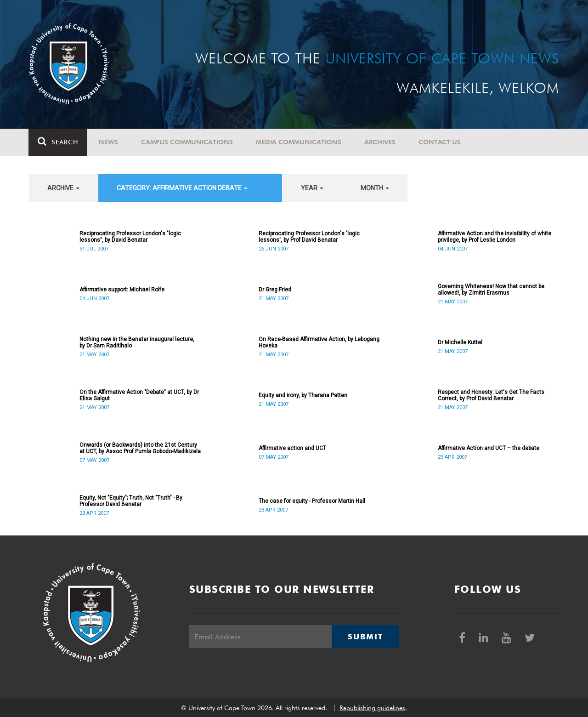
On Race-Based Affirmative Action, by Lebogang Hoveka (319, 342)
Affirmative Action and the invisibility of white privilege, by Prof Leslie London (495, 237)
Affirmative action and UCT (292, 448)
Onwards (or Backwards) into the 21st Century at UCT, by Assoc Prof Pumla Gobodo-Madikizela (140, 448)
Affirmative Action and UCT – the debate (489, 448)
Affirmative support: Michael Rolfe (122, 290)
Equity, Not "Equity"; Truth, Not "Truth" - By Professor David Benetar (131, 501)
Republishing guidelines (372, 708)
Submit (365, 637)
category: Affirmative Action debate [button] (182, 188)
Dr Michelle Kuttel (460, 342)
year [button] (312, 188)
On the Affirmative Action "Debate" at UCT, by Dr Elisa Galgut (139, 395)
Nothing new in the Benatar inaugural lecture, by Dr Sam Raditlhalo (137, 342)
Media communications (299, 142)
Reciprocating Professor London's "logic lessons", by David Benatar (130, 237)
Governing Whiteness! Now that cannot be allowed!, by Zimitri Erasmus (491, 290)
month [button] (375, 188)
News (109, 142)
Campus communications (187, 142)
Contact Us (440, 142)
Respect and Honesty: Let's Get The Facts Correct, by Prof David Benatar (491, 395)
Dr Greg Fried (275, 290)
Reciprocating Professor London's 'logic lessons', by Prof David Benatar (309, 237)
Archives (380, 142)
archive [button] (63, 188)
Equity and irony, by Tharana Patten (303, 395)
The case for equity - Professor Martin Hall (312, 501)
